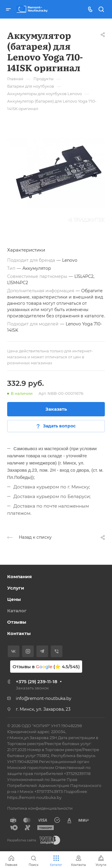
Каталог (17, 611)
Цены (14, 599)
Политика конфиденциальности (40, 808)
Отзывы (17, 622)
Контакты (19, 633)
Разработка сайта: (22, 840)
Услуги (16, 588)
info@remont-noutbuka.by (44, 698)
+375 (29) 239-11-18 (37, 682)
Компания (19, 577)
